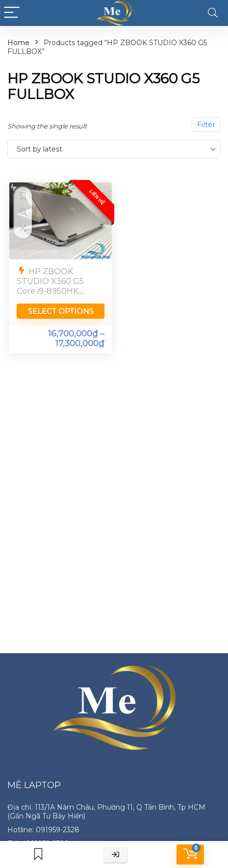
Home (18, 43)
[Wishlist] (38, 855)
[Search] (213, 13)
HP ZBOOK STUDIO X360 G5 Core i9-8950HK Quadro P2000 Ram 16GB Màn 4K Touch (57, 291)
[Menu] (12, 13)
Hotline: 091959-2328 (43, 830)
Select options (61, 311)
